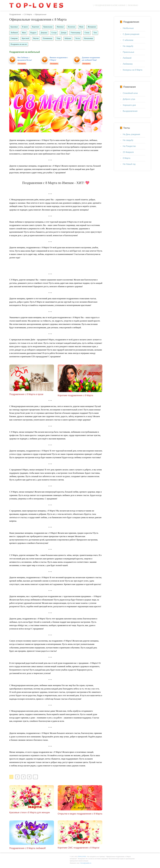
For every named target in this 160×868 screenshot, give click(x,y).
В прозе (25, 27)
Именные (62, 27)
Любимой (14, 33)
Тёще (68, 39)
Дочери (65, 33)
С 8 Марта (28, 14)
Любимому (128, 64)
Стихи (89, 33)
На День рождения (131, 134)
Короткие (36, 27)
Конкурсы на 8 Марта (133, 70)
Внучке (45, 39)
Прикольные (49, 27)
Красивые (14, 27)
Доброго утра (129, 99)
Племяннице (56, 39)
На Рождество (129, 146)
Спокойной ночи (130, 93)
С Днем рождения (131, 34)
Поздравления (15, 14)
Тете (12, 39)
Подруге (34, 33)
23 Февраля (128, 152)
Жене (24, 33)
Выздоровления (130, 111)
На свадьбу (128, 46)
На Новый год (129, 164)
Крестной (34, 39)
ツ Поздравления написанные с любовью (115, 5)
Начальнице (15, 45)
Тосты (88, 39)
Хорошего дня (129, 105)
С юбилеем (128, 40)
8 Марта (127, 158)
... (35, 778)
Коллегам (73, 27)
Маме (83, 27)
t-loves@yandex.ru (86, 864)
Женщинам (94, 27)
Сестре (55, 33)
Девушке (45, 33)
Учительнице (77, 33)
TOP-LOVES (82, 857)
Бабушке (77, 39)
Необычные (128, 28)
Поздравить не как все (32, 45)
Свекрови (22, 39)
